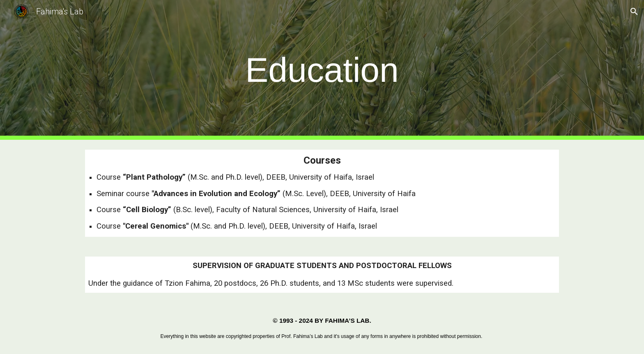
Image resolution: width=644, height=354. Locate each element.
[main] (322, 70)
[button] (634, 12)
